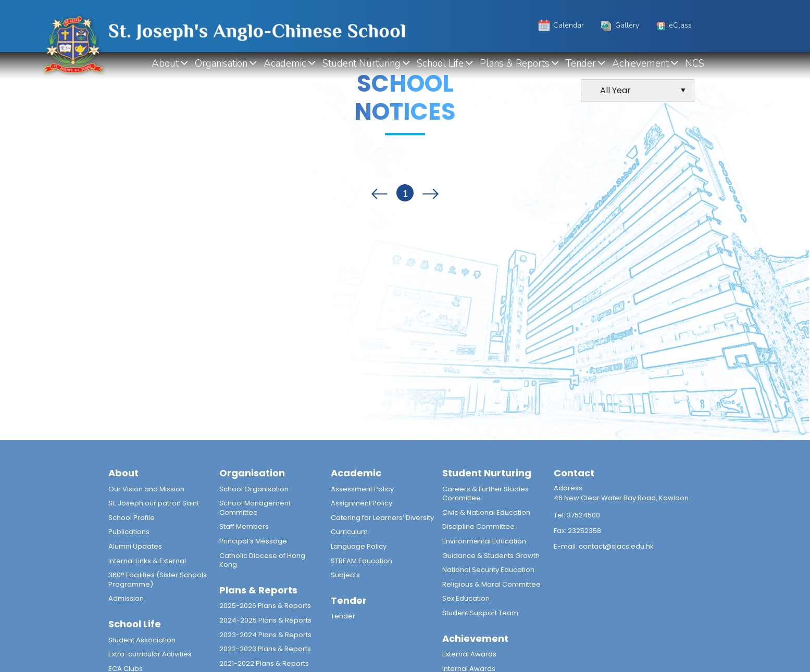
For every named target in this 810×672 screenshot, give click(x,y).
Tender (581, 64)
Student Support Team (480, 613)
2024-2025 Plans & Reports (265, 620)
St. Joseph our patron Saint (154, 503)
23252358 (584, 531)
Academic (285, 64)
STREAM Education (362, 561)
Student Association (142, 640)
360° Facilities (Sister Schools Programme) (158, 580)
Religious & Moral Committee (491, 584)
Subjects (345, 575)
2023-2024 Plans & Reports (265, 635)
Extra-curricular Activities (150, 654)
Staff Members (244, 527)
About (166, 64)
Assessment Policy (362, 489)
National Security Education (488, 570)
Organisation (222, 64)
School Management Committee (255, 508)
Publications (129, 532)
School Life (441, 64)
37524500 (583, 515)
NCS (695, 64)
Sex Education (466, 598)
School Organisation (254, 489)
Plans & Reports (515, 64)
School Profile (132, 518)
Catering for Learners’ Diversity (382, 518)
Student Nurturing (362, 64)
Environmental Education (484, 541)
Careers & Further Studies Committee (485, 494)
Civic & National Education (486, 512)
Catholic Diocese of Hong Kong (262, 560)
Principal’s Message (253, 541)
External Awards (469, 654)
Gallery (619, 25)
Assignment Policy (362, 503)
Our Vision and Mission (146, 489)
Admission (126, 598)
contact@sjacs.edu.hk (616, 546)
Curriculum (349, 532)
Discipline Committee (478, 527)
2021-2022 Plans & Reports (264, 663)
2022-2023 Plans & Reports (265, 649)
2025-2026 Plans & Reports (265, 606)
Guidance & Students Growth (491, 556)
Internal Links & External (147, 561)
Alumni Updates (135, 546)
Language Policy (359, 546)
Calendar (560, 25)
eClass (673, 25)
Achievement (641, 64)
